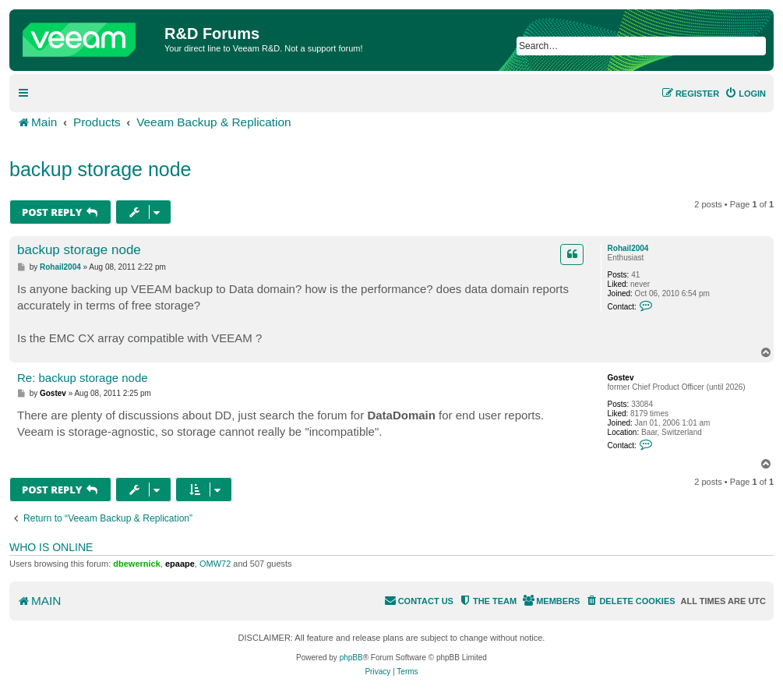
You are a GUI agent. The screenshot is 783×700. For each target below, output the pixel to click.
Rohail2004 (628, 248)
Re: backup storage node (83, 378)
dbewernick (137, 564)
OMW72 (215, 564)
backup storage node (101, 169)
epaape (180, 564)
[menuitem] (745, 94)
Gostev (621, 378)
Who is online (51, 547)
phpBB (351, 658)
